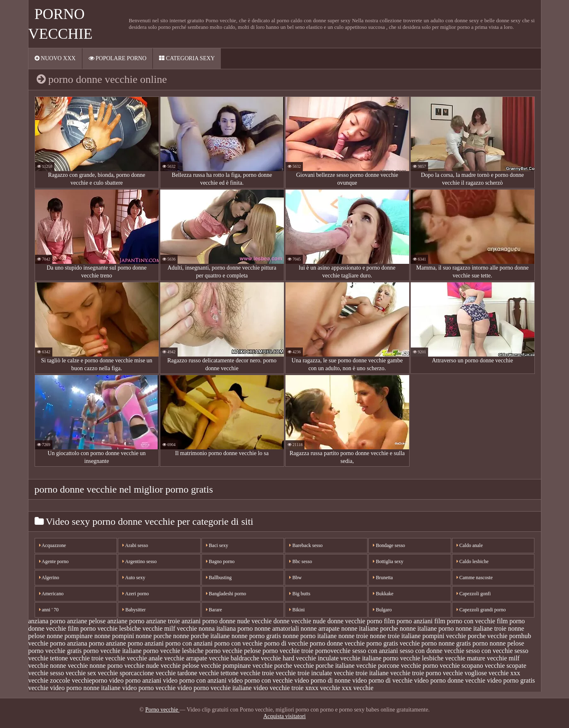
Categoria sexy (187, 58)
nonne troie (353, 636)
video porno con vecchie (261, 680)
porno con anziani (189, 643)
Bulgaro (382, 610)
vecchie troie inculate (304, 673)
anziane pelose (87, 621)
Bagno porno (220, 561)
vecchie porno (419, 666)
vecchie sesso (46, 673)
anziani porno (200, 621)
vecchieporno (89, 680)
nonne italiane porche (370, 628)
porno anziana (68, 643)
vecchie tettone (219, 673)
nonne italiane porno (427, 628)
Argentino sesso (139, 561)
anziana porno (47, 621)
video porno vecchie (149, 688)
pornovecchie (333, 651)
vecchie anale (145, 658)
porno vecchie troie (288, 651)
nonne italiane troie (481, 628)
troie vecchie (108, 658)
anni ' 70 (49, 610)
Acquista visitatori (284, 716)
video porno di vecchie (382, 680)
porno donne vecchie (337, 643)
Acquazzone (53, 545)
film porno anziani (408, 621)
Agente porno (54, 561)
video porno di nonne (322, 680)
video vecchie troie (279, 688)
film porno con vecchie (465, 621)
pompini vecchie (444, 636)
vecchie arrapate (186, 658)
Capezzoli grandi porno (481, 610)
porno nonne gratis (446, 643)
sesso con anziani (375, 651)
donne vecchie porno (355, 621)
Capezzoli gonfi (474, 594)
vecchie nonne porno (95, 666)
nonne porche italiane (201, 636)
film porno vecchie (92, 628)
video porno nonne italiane (85, 688)
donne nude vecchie (245, 621)
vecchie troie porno (416, 673)
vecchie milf (503, 658)
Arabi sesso (135, 545)
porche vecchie (487, 636)
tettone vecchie (70, 658)
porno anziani (146, 643)
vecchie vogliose (465, 673)
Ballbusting (219, 578)
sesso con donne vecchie (432, 651)
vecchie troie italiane (361, 673)
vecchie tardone (177, 673)
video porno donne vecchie (450, 680)
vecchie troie (257, 673)
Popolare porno (118, 58)
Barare (214, 610)
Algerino (49, 578)
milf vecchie (181, 628)
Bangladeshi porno (226, 594)
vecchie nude (142, 666)
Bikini (297, 610)
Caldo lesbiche (473, 561)
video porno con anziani (194, 680)
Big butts (300, 594)
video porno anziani (135, 680)
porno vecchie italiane (112, 651)
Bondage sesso (389, 545)
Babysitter (134, 610)
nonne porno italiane (310, 636)
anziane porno (126, 621)
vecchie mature (465, 658)
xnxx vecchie (323, 688)
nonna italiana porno (226, 628)
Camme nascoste (475, 578)
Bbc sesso (301, 561)
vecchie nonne (47, 666)
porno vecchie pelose (233, 651)
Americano (52, 594)
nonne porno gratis (256, 636)
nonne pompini (114, 636)
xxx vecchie (358, 688)
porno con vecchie (238, 643)
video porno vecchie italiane (214, 688)
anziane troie (163, 621)
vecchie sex (81, 673)
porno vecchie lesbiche (174, 651)
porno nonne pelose (498, 643)
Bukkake (383, 594)
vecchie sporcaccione (126, 673)
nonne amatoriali (277, 628)
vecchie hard (277, 658)
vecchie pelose (180, 666)
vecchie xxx (505, 673)
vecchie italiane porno (369, 658)
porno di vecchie (286, 643)
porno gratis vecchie (393, 643)
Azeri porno (136, 594)
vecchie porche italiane (324, 666)
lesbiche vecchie (141, 628)
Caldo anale (470, 545)
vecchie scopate (505, 666)
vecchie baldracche (234, 658)
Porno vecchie (162, 710)
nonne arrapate (320, 628)
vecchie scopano (461, 666)
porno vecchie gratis (55, 651)
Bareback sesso (306, 545)
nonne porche (153, 636)
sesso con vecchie (489, 651)
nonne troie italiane (396, 636)
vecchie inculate (317, 658)
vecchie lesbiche (422, 658)
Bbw (295, 578)
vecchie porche (272, 666)
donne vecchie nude (299, 621)
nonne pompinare (70, 636)
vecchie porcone (378, 666)
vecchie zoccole (49, 680)
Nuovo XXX (55, 58)
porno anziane (108, 643)
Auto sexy (134, 578)
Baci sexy (217, 545)
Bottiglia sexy (388, 561)
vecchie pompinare (226, 666)
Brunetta (383, 578)
